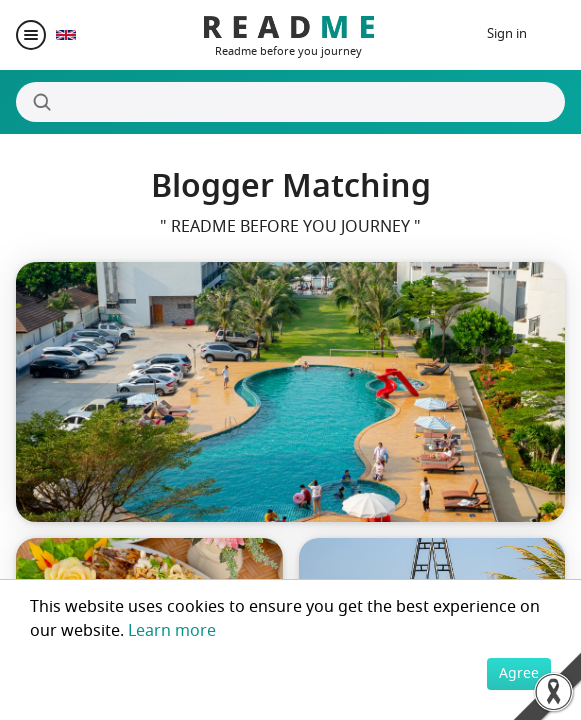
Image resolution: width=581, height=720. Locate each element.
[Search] (290, 102)
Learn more (172, 631)
